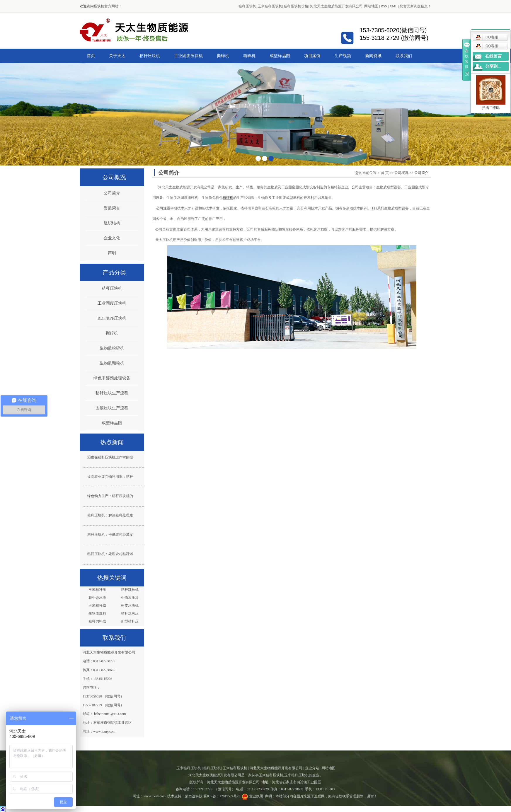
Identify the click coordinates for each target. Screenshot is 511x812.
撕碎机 (223, 56)
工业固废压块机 (188, 56)
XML (393, 6)
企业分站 (312, 768)
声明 (112, 253)
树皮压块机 (130, 605)
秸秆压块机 (247, 6)
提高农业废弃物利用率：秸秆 (110, 477)
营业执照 (256, 796)
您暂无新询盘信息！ (415, 6)
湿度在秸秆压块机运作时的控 (110, 457)
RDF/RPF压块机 (112, 318)
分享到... (493, 66)
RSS (384, 6)
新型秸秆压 (130, 621)
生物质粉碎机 (112, 348)
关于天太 (117, 56)
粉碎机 (249, 56)
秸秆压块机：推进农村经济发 (110, 535)
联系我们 (404, 56)
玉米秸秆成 (97, 605)
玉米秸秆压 (97, 590)
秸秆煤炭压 (130, 613)
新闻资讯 (373, 56)
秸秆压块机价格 (296, 6)
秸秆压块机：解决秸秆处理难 (110, 515)
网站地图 (371, 6)
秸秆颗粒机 (130, 590)
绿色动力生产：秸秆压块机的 (110, 496)
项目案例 (312, 56)
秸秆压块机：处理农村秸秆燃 (110, 554)
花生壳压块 (97, 598)
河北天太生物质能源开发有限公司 (336, 6)
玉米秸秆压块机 (270, 6)
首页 (91, 56)
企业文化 (112, 238)
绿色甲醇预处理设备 (112, 378)
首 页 (385, 173)
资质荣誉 (112, 208)
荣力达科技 (194, 796)
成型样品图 (280, 56)
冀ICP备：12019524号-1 (222, 796)
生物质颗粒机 (112, 363)
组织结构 (112, 223)
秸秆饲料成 (97, 621)
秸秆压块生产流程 (112, 393)
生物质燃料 (97, 613)
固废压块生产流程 (112, 408)
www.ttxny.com (154, 796)
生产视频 (343, 56)
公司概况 (401, 173)
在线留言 (493, 56)
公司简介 (112, 193)
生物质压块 (130, 598)
